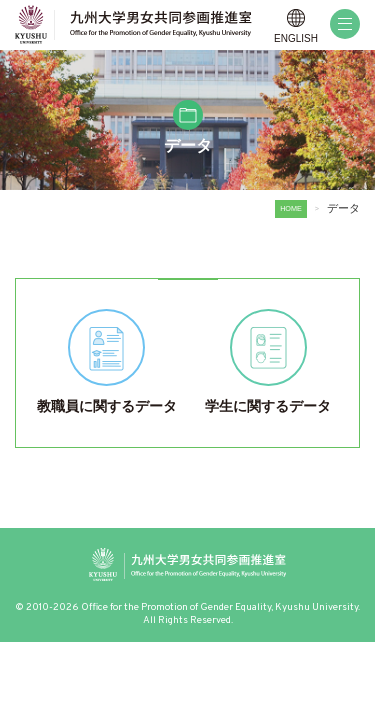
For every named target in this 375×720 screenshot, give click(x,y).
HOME (291, 208)
